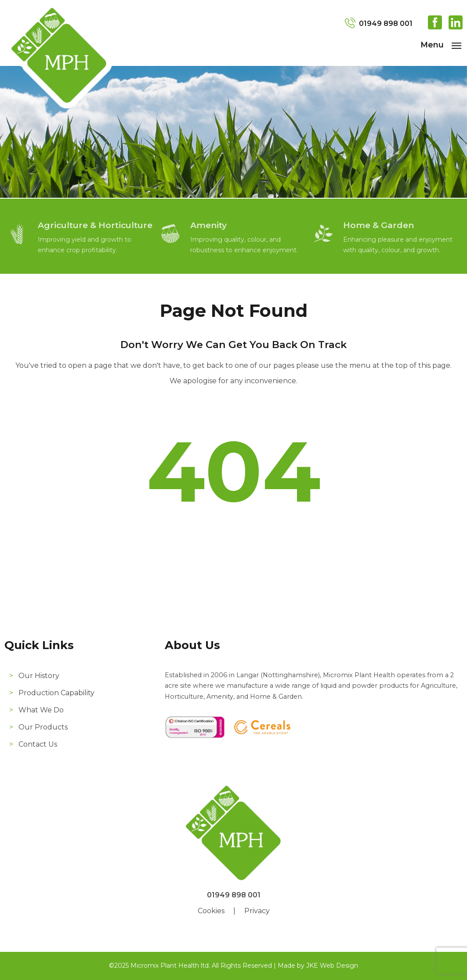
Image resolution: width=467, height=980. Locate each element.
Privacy (257, 911)
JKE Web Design (332, 965)
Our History (39, 676)
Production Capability (56, 693)
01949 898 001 (386, 24)
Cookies (211, 911)
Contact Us (38, 744)
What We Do (41, 710)
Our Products (43, 727)
